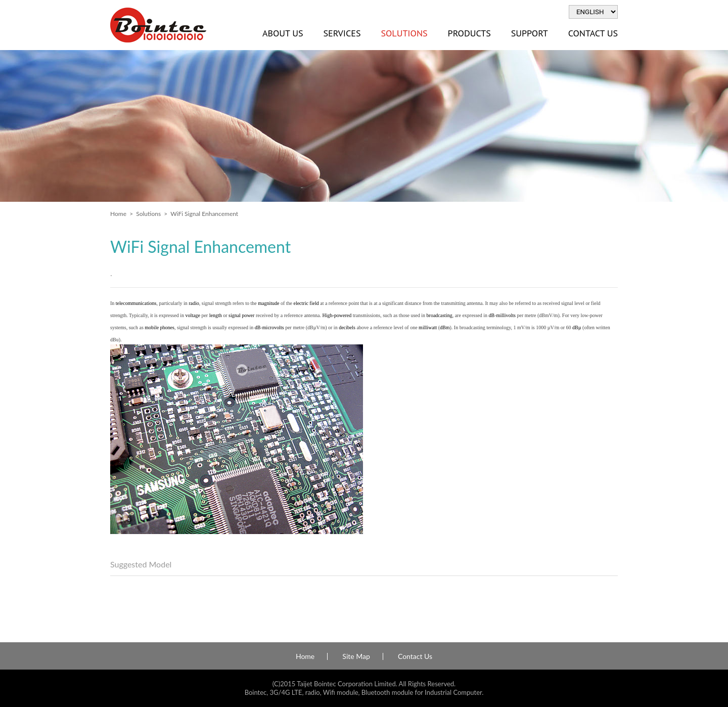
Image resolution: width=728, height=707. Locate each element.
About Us (283, 33)
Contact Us (593, 33)
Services (342, 33)
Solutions (404, 33)
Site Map (356, 656)
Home (118, 214)
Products (469, 33)
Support (530, 33)
